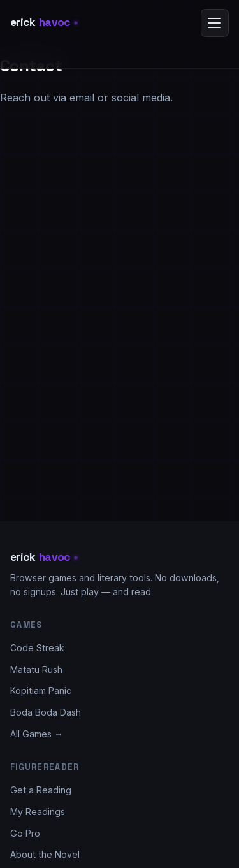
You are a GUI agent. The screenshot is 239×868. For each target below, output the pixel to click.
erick (44, 23)
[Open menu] (215, 23)
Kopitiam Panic (41, 691)
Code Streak (37, 648)
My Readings (38, 812)
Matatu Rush (36, 669)
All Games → (37, 734)
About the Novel (45, 854)
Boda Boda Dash (46, 712)
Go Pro (25, 833)
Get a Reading (41, 790)
